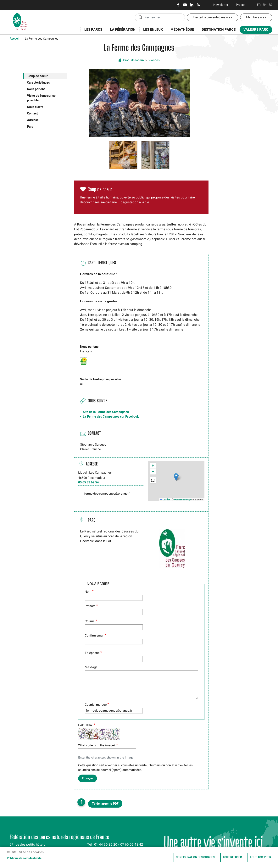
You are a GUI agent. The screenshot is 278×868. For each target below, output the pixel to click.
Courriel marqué (96, 705)
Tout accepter (260, 857)
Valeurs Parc (255, 30)
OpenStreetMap (182, 500)
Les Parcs (92, 32)
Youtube (185, 5)
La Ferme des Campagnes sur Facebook (111, 417)
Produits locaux (134, 60)
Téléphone (92, 653)
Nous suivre (35, 107)
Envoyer (88, 778)
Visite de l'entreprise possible (41, 98)
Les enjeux (152, 32)
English (265, 5)
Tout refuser (232, 857)
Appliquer (140, 17)
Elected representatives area (213, 17)
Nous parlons (36, 89)
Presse (241, 5)
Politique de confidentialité (24, 858)
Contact (32, 114)
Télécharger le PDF (105, 804)
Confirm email (95, 636)
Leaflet (165, 500)
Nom (88, 592)
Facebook (178, 5)
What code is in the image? (97, 745)
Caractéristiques (38, 83)
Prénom (90, 606)
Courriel (90, 621)
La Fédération (122, 32)
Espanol (270, 5)
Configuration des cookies (195, 857)
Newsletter (221, 5)
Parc (30, 127)
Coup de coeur (38, 76)
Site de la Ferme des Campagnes (106, 412)
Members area (256, 17)
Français (259, 5)
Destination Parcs (219, 30)
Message (91, 667)
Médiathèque (182, 30)
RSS (198, 5)
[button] (139, 103)
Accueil (14, 39)
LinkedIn (192, 5)
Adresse (33, 120)
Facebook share (81, 802)
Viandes (154, 60)
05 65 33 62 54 (88, 482)
